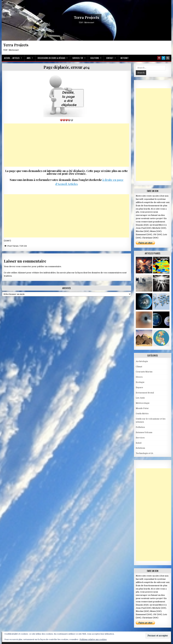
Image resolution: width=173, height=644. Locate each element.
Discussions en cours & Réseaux (51, 58)
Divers (139, 377)
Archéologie (142, 361)
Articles (72, 184)
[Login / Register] (163, 58)
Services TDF (78, 58)
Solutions (95, 58)
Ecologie (140, 382)
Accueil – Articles (12, 58)
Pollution (140, 427)
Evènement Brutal (145, 393)
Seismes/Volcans (144, 432)
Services (140, 438)
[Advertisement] (67, 145)
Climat (139, 367)
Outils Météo (142, 414)
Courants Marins (144, 372)
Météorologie (143, 403)
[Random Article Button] (159, 58)
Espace (139, 387)
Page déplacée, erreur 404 (67, 67)
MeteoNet (125, 58)
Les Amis (140, 398)
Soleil (139, 443)
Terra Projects (86, 17)
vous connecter (23, 266)
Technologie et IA (144, 453)
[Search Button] (168, 58)
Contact (110, 58)
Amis (29, 58)
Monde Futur (142, 408)
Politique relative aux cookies (93, 640)
